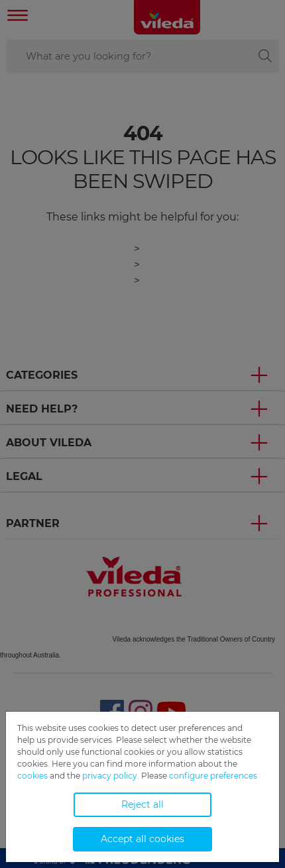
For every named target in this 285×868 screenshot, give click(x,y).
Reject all (142, 804)
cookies (32, 776)
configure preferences (213, 776)
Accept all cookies (142, 839)
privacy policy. (111, 776)
